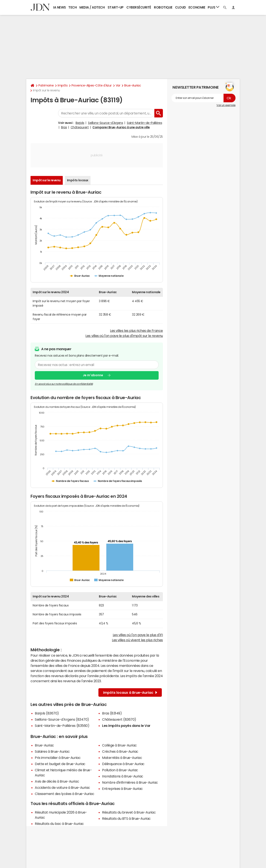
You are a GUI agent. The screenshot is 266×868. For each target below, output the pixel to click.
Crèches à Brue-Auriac (120, 751)
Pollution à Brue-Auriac (120, 770)
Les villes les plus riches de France (136, 331)
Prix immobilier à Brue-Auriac (58, 758)
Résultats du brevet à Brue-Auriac (129, 812)
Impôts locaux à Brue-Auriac (130, 692)
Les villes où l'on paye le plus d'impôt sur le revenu (124, 336)
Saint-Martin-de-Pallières (144, 123)
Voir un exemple (226, 105)
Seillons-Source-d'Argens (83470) (62, 719)
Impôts (63, 85)
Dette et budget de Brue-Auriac (60, 764)
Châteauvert (80, 127)
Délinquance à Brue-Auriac (123, 764)
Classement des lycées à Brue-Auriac (64, 794)
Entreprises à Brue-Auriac (122, 789)
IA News (60, 7)
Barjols (80, 123)
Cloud (180, 7)
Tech (72, 7)
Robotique (163, 7)
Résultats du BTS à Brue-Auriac (126, 818)
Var (118, 85)
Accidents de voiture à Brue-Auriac (62, 787)
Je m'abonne (93, 375)
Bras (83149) (112, 713)
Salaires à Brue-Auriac (52, 751)
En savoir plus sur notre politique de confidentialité (64, 384)
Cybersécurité (139, 7)
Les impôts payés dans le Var (126, 726)
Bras (64, 127)
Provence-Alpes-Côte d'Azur (92, 85)
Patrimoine (46, 85)
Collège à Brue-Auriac (119, 745)
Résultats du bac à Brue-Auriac (59, 824)
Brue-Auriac (133, 85)
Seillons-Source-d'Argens (105, 123)
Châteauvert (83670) (119, 719)
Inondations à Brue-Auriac (123, 776)
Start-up (116, 7)
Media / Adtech (92, 7)
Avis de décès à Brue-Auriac (57, 781)
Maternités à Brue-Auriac (122, 758)
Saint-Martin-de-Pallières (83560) (62, 726)
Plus (213, 7)
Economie (197, 7)
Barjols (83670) (47, 713)
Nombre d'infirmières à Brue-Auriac (130, 782)
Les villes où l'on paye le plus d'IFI (138, 635)
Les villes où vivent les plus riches (137, 640)
